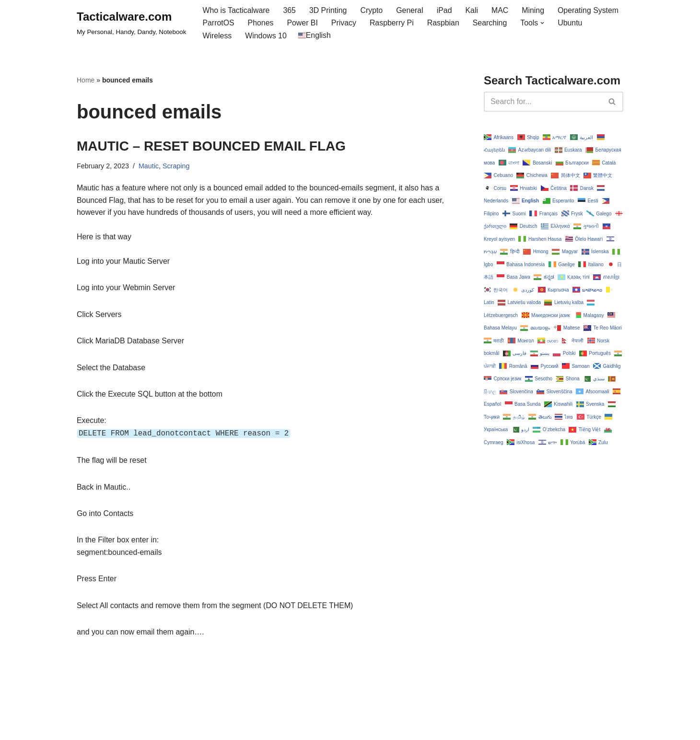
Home (86, 81)
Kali (473, 10)
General (411, 10)
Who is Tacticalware (236, 10)
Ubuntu (572, 23)
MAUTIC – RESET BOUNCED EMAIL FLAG (211, 146)
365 (290, 10)
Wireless (217, 36)
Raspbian (444, 23)
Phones (261, 23)
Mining (535, 10)
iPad (445, 10)
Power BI (303, 23)
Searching (491, 23)
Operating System (590, 10)
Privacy (344, 23)
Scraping (177, 166)
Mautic (149, 166)
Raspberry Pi (393, 23)
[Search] (543, 102)
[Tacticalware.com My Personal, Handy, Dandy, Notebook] (131, 23)
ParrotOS (218, 23)
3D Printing (329, 10)
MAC (502, 10)
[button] (544, 23)
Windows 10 (266, 36)
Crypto (372, 10)
